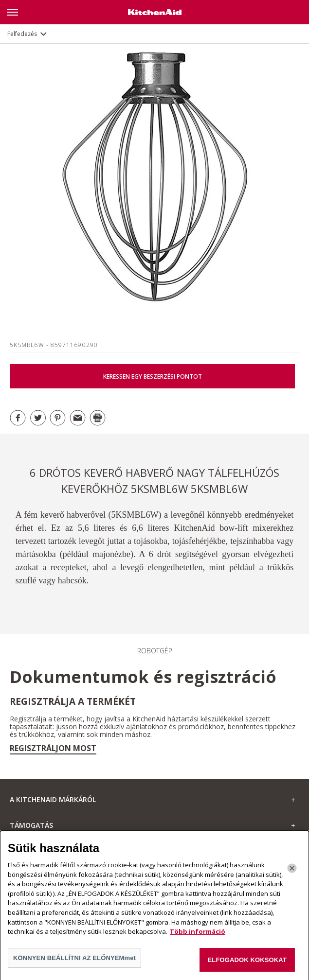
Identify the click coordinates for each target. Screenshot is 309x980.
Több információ (198, 934)
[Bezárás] (292, 872)
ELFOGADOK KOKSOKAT (247, 963)
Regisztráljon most (53, 748)
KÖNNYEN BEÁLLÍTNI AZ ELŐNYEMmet (74, 961)
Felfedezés (22, 34)
